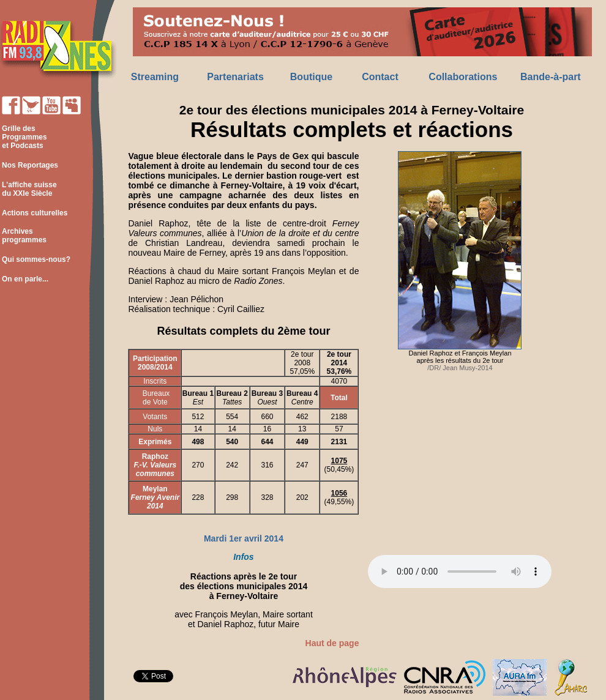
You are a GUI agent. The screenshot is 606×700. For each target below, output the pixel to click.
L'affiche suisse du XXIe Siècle (28, 189)
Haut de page (332, 643)
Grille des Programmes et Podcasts (24, 137)
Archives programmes (23, 236)
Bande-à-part (551, 77)
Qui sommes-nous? (36, 259)
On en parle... (25, 279)
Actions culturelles (35, 213)
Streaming (155, 77)
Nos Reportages (30, 165)
